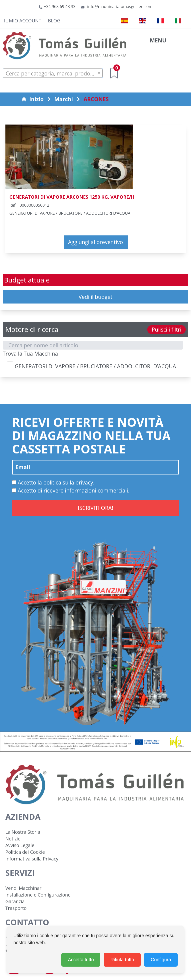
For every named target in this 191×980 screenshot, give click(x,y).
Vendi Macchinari (24, 888)
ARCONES (96, 99)
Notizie (13, 839)
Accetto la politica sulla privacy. (53, 482)
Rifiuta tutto (122, 960)
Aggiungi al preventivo (95, 242)
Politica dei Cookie (25, 852)
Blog (54, 21)
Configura (161, 960)
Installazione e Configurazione (38, 895)
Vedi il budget (96, 297)
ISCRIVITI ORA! (96, 508)
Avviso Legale (20, 845)
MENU (158, 40)
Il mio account (23, 21)
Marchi (64, 99)
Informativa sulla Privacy (32, 859)
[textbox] (53, 73)
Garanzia (15, 901)
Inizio (32, 99)
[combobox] (53, 73)
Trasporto (16, 908)
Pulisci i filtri (166, 330)
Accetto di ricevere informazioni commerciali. (71, 491)
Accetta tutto (81, 960)
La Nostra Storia (23, 832)
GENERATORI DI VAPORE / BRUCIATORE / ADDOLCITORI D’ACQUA (91, 366)
